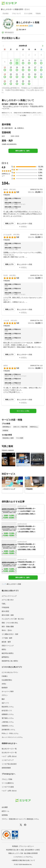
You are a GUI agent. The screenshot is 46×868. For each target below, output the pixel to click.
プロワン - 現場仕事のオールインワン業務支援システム (20, 819)
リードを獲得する (8, 783)
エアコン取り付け (8, 600)
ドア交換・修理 (7, 638)
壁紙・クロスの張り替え (10, 623)
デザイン (5, 695)
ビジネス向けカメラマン (10, 672)
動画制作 (5, 688)
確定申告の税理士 (8, 653)
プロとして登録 (7, 779)
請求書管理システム (8, 730)
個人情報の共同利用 (31, 853)
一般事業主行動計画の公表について (23, 860)
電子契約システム (8, 718)
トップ (4, 584)
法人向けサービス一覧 (9, 753)
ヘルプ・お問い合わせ (9, 756)
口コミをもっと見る (23, 411)
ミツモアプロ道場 (8, 787)
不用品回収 (5, 607)
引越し (4, 604)
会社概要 (5, 807)
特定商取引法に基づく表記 (15, 850)
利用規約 (15, 846)
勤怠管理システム (8, 707)
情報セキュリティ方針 (16, 853)
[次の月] (43, 46)
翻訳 (3, 699)
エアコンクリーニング (9, 596)
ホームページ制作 (8, 691)
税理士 (4, 649)
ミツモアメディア (8, 760)
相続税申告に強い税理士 (10, 661)
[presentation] (6, 14)
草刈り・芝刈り (7, 630)
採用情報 (5, 815)
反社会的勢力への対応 (32, 850)
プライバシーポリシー (26, 846)
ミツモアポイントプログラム (23, 857)
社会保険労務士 (7, 680)
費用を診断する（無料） (23, 151)
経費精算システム (8, 714)
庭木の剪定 (5, 611)
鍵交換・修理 (6, 642)
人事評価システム (8, 722)
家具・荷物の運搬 (8, 627)
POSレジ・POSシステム (10, 733)
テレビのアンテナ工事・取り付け (13, 619)
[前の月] (3, 46)
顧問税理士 (5, 657)
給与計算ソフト (7, 711)
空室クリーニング (8, 646)
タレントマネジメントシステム (12, 737)
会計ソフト (5, 703)
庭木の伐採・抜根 (8, 615)
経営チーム (5, 811)
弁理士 (4, 684)
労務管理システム (8, 726)
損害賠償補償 (6, 768)
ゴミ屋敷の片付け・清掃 (10, 634)
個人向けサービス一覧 (9, 749)
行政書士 (5, 676)
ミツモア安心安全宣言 (9, 764)
